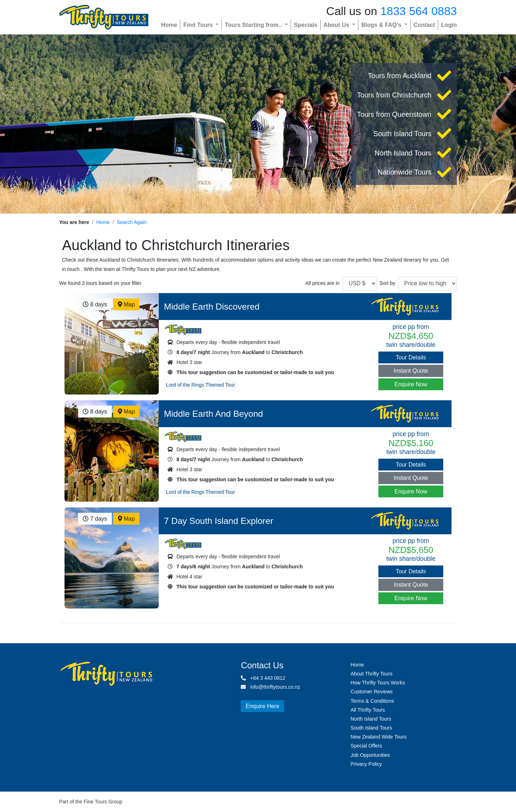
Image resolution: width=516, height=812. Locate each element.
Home (169, 25)
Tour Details (411, 357)
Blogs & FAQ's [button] (382, 25)
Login (449, 25)
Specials (306, 25)
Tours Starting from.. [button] (254, 25)
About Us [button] (337, 25)
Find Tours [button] (199, 25)
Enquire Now (411, 384)
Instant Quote (411, 371)
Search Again (132, 222)
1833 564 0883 (419, 11)
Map (126, 304)
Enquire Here (262, 706)
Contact (424, 25)
